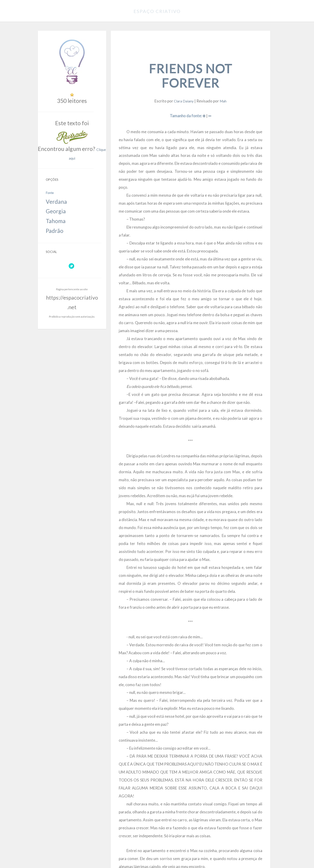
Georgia (54, 178)
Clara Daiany (187, 76)
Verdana (54, 172)
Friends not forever (193, 61)
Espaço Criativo (157, 10)
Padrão (54, 189)
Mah (224, 76)
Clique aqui (93, 137)
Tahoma (54, 184)
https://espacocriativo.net (75, 246)
